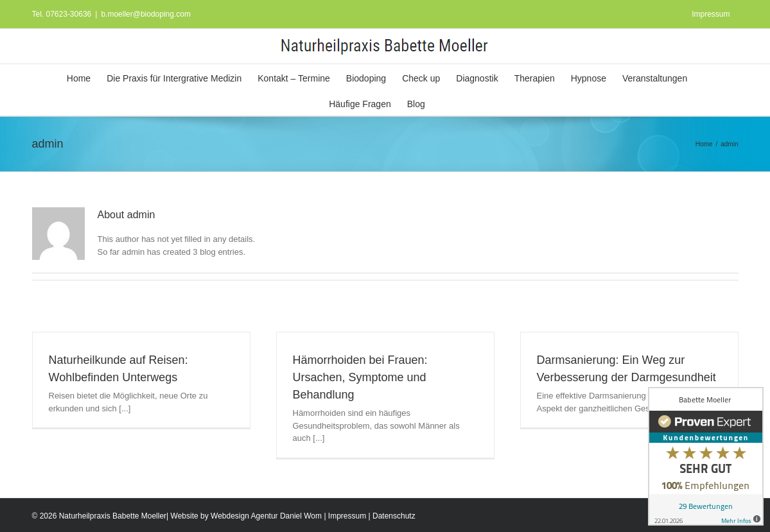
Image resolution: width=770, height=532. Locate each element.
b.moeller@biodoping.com (146, 14)
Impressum (347, 516)
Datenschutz (394, 516)
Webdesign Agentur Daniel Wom (266, 516)
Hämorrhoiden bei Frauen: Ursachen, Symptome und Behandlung (360, 377)
